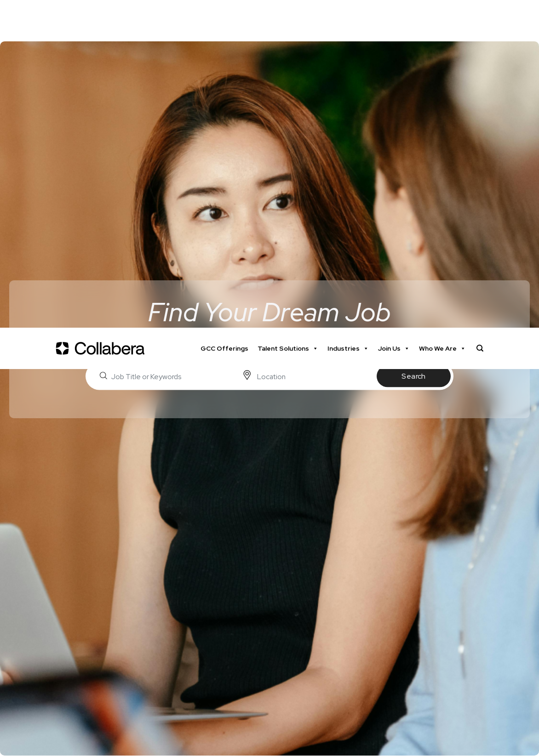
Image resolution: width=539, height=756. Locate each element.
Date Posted (45, 693)
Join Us (394, 21)
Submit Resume (473, 611)
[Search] (480, 21)
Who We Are (442, 21)
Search (414, 48)
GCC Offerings (224, 21)
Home (17, 450)
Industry (36, 727)
